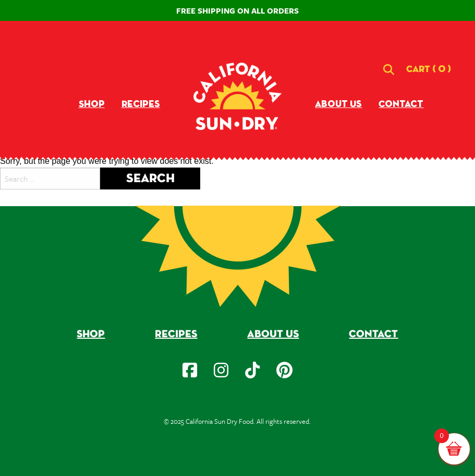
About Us (338, 104)
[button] (429, 70)
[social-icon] (190, 370)
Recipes (141, 104)
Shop (92, 104)
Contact (401, 104)
